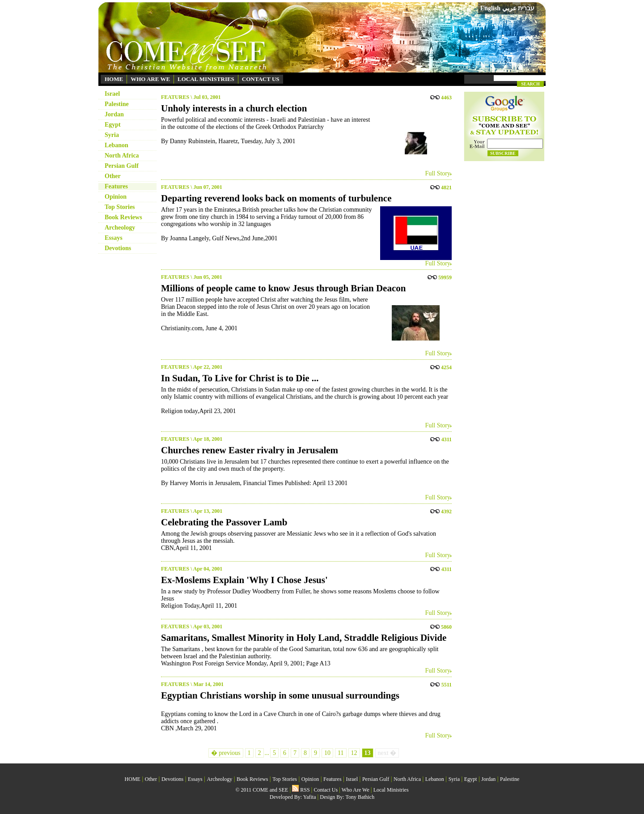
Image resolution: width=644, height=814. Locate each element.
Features (116, 186)
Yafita (310, 797)
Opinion (116, 197)
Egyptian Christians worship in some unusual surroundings (280, 695)
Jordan (114, 114)
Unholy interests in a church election (234, 108)
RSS (301, 790)
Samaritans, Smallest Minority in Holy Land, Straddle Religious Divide (304, 638)
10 (327, 753)
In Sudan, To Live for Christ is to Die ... (240, 378)
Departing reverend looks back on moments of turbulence (276, 198)
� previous (226, 753)
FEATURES (175, 97)
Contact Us (326, 790)
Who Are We (356, 790)
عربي (509, 8)
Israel (112, 94)
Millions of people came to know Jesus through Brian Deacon (283, 288)
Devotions (118, 248)
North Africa (122, 156)
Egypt (113, 125)
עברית (526, 8)
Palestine (117, 104)
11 (341, 753)
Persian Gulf (122, 166)
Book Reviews (123, 217)
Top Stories (120, 207)
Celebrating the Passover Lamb (224, 522)
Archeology (120, 228)
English (490, 8)
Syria (112, 135)
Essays (114, 238)
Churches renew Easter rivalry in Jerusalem (250, 450)
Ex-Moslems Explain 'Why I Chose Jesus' (244, 580)
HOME (114, 79)
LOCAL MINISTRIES (206, 79)
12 (354, 753)
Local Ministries (391, 790)
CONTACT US (261, 79)
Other (113, 176)
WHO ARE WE (150, 79)
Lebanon (117, 145)
